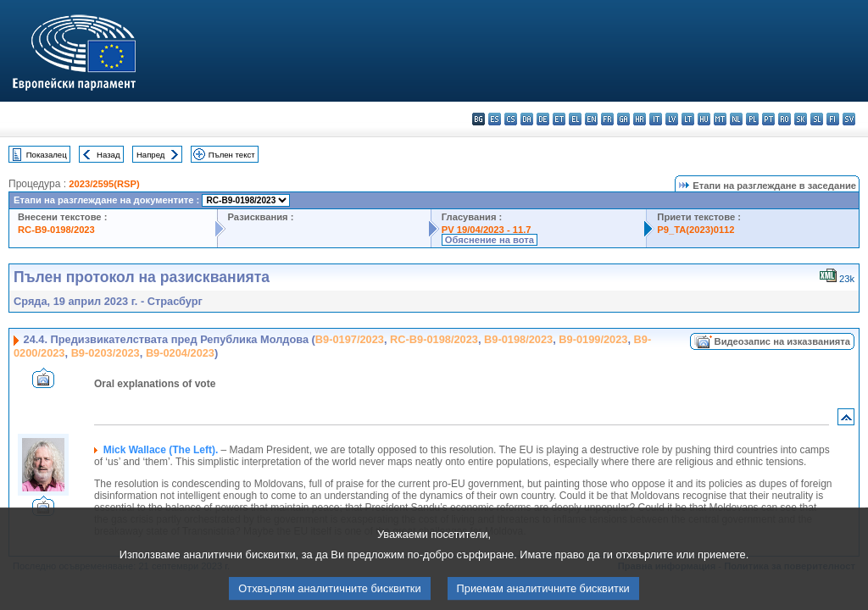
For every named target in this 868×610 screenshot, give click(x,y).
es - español (495, 119)
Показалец (47, 155)
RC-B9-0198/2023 (56, 230)
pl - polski (752, 119)
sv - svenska (849, 119)
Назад (108, 155)
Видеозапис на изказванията (782, 341)
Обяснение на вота (490, 240)
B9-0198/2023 (518, 339)
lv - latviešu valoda (672, 119)
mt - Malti (720, 119)
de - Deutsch (543, 119)
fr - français (607, 119)
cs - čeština (511, 119)
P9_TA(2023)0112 (696, 230)
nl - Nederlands (736, 119)
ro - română (785, 119)
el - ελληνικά (575, 119)
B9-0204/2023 (180, 353)
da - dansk (527, 119)
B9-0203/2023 (106, 353)
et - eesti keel (559, 119)
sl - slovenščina (817, 119)
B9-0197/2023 (350, 339)
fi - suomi (833, 119)
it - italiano (656, 119)
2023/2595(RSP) (104, 184)
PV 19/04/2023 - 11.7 (487, 230)
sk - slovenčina (801, 119)
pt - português (768, 119)
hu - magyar (704, 119)
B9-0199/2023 (593, 339)
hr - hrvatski (640, 119)
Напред (151, 155)
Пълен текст (232, 155)
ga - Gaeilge (623, 119)
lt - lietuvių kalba (688, 119)
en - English (591, 119)
